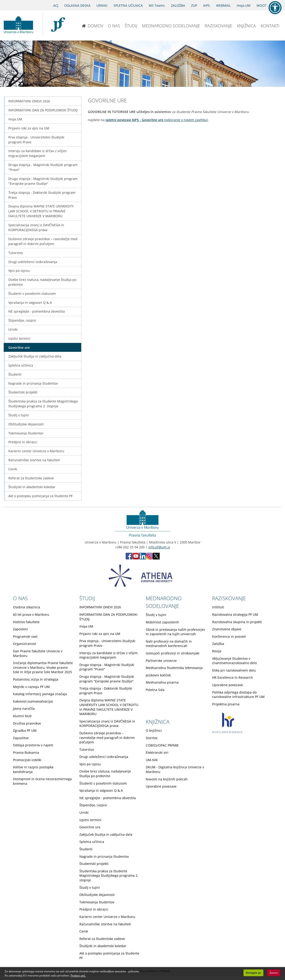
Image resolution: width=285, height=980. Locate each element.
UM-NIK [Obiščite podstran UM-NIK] (152, 760)
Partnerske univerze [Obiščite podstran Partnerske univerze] (161, 661)
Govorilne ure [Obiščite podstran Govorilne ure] (19, 347)
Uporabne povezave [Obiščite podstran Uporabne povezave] (228, 685)
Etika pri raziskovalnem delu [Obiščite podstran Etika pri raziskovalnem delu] (234, 670)
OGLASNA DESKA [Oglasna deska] (77, 5)
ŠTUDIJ (131, 26)
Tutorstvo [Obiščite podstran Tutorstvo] (16, 253)
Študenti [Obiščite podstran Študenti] (15, 374)
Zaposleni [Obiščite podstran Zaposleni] (20, 629)
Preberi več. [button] (78, 975)
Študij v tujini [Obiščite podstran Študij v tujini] (19, 415)
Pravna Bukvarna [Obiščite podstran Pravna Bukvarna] (26, 752)
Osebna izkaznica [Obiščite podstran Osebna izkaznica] (26, 607)
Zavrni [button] (274, 973)
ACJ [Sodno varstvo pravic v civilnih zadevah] (56, 5)
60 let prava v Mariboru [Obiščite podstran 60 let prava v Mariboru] (31, 614)
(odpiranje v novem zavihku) (157, 120)
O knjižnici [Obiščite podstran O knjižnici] (154, 730)
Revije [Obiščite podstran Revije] (217, 651)
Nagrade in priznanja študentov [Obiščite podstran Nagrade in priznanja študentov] (33, 383)
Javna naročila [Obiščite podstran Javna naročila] (24, 708)
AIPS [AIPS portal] (206, 5)
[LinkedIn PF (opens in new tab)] (143, 558)
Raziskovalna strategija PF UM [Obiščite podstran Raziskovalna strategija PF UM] (235, 614)
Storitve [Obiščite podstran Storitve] (152, 738)
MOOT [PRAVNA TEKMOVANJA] (262, 5)
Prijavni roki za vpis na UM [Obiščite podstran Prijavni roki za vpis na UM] (29, 128)
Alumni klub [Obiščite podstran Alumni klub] (22, 716)
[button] (275, 8)
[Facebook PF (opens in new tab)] (129, 558)
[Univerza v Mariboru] (18, 24)
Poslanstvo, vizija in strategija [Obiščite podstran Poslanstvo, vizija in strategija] (36, 679)
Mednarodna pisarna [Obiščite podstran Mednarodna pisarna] (162, 682)
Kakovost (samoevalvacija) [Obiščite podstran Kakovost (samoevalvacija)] (33, 701)
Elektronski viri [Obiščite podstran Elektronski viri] (157, 752)
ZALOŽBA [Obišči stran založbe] (178, 5)
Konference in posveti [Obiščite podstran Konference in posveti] (229, 636)
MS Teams (157, 5)
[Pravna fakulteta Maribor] (58, 24)
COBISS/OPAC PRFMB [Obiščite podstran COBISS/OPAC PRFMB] (162, 745)
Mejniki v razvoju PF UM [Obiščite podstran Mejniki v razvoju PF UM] (31, 687)
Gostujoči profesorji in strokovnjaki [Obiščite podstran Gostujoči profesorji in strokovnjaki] (173, 653)
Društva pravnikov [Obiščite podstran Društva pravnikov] (27, 723)
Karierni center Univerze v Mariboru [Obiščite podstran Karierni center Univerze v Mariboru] (36, 451)
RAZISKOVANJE (218, 26)
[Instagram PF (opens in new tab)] (149, 558)
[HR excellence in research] (227, 732)
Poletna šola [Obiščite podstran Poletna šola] (155, 690)
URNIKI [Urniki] (102, 5)
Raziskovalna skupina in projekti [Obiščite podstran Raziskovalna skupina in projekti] (237, 622)
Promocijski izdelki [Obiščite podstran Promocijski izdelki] (27, 760)
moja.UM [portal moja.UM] (244, 5)
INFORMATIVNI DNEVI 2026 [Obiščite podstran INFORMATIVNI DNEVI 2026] (29, 101)
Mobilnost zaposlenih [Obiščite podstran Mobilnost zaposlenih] (162, 622)
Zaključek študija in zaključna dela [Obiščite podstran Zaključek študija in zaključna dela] (35, 356)
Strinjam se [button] (253, 973)
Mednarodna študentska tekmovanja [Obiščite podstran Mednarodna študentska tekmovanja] (174, 668)
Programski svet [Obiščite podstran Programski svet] (25, 636)
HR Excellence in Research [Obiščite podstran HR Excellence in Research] (232, 677)
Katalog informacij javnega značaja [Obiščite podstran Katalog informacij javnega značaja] (40, 694)
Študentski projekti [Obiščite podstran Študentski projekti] (23, 392)
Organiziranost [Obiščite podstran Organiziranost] (25, 644)
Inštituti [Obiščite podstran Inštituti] (218, 607)
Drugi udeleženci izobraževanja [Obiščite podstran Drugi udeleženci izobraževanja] (33, 262)
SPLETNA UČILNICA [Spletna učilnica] (128, 5)
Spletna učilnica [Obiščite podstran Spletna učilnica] (21, 365)
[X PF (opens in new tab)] (156, 558)
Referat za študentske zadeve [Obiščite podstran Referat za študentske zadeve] (31, 478)
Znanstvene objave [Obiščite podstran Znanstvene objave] (227, 629)
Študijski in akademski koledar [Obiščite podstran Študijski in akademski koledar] (32, 487)
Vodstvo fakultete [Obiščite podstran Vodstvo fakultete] (26, 622)
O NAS (114, 26)
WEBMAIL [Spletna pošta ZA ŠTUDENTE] (223, 5)
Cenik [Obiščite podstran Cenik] (13, 469)
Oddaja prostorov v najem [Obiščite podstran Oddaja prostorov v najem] (33, 745)
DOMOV (92, 26)
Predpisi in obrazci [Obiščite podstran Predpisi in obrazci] (23, 442)
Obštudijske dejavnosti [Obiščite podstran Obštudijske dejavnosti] (26, 424)
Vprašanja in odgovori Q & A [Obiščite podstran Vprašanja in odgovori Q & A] (30, 303)
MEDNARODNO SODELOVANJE (171, 26)
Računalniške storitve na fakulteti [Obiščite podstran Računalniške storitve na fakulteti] (34, 460)
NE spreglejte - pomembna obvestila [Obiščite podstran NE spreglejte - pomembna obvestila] (37, 311)
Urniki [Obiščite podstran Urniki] (13, 329)
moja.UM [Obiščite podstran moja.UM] (15, 119)
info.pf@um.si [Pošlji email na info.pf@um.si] (159, 547)
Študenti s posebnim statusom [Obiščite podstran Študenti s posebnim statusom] (32, 294)
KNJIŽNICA (246, 26)
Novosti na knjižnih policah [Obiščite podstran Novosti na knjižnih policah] (167, 779)
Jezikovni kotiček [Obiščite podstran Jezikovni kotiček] (158, 675)
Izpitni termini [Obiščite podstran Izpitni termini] (19, 338)
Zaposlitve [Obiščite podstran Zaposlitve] (21, 738)
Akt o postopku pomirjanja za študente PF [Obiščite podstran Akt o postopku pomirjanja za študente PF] (40, 496)
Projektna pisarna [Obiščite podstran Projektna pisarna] (226, 704)
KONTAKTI (270, 26)
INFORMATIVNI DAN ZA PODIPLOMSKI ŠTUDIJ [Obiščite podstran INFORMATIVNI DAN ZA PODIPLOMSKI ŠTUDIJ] (43, 110)
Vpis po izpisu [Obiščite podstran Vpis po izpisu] (19, 271)
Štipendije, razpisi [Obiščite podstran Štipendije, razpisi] (22, 320)
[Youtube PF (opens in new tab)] (136, 558)
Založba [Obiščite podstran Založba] (218, 644)
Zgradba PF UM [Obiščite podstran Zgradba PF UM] (25, 730)
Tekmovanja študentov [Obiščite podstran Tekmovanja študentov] (26, 433)
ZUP (194, 5)
